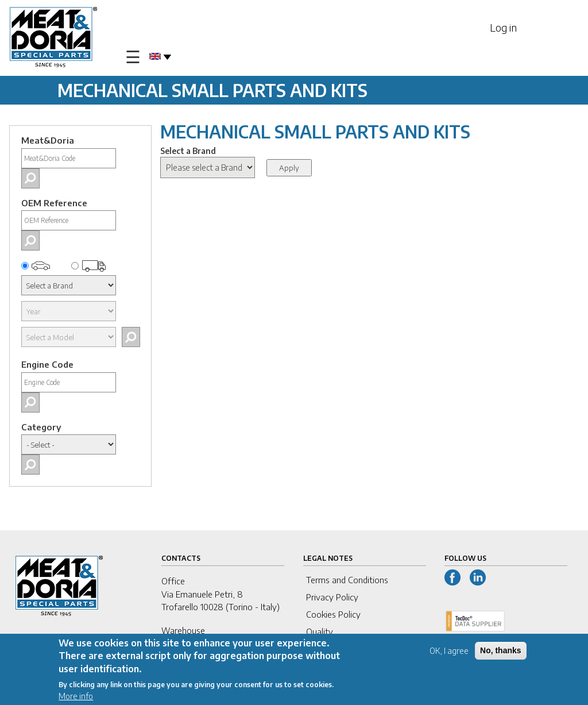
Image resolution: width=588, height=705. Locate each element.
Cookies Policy (333, 614)
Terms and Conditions (347, 580)
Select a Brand (188, 151)
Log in (503, 27)
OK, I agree (449, 651)
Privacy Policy (332, 597)
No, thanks (501, 651)
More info (76, 697)
